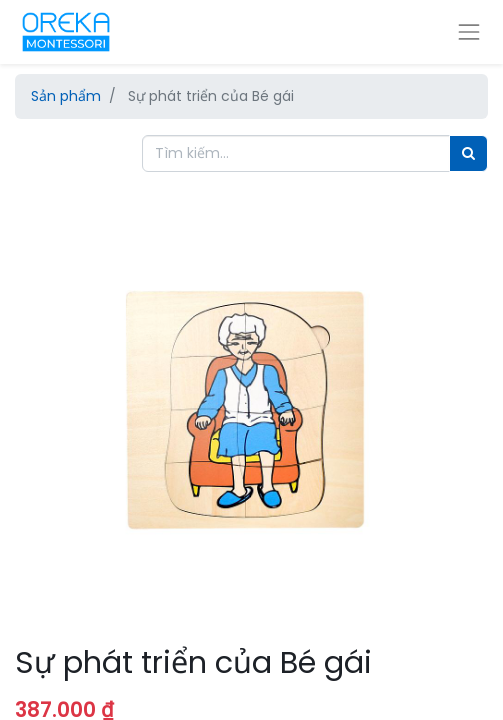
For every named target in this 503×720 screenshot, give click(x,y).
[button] (50, 372)
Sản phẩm (66, 96)
